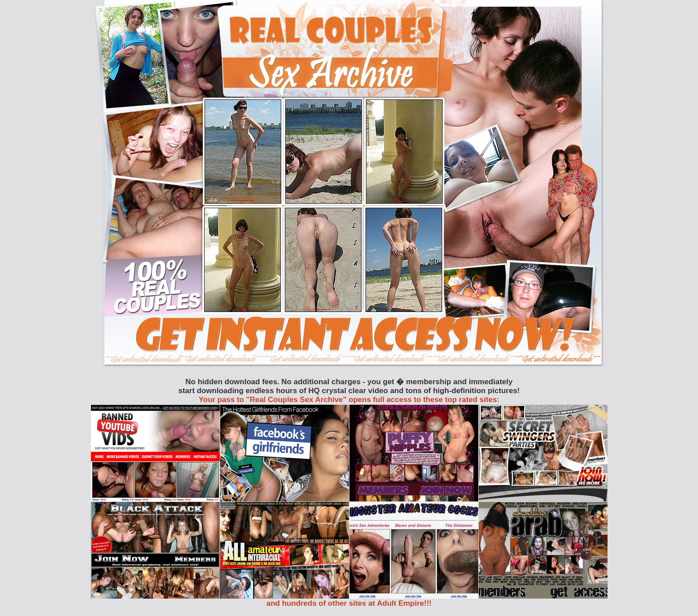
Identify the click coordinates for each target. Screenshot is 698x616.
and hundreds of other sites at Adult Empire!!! (349, 603)
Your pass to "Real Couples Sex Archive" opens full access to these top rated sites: (349, 400)
